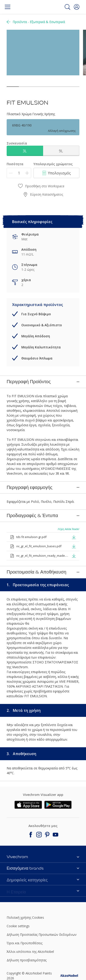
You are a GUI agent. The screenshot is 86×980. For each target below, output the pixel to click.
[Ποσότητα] (19, 173)
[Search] (67, 7)
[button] (77, 7)
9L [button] (61, 151)
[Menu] (8, 7)
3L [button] (25, 151)
